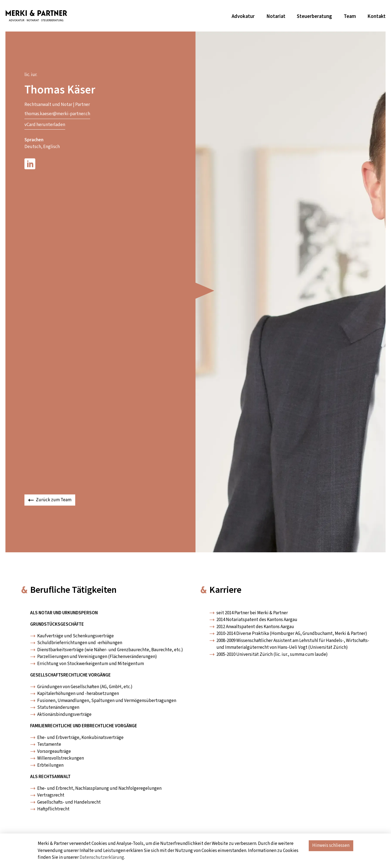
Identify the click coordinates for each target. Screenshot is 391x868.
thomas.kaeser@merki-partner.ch (57, 114)
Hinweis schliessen (331, 845)
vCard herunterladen (45, 125)
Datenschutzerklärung (102, 857)
